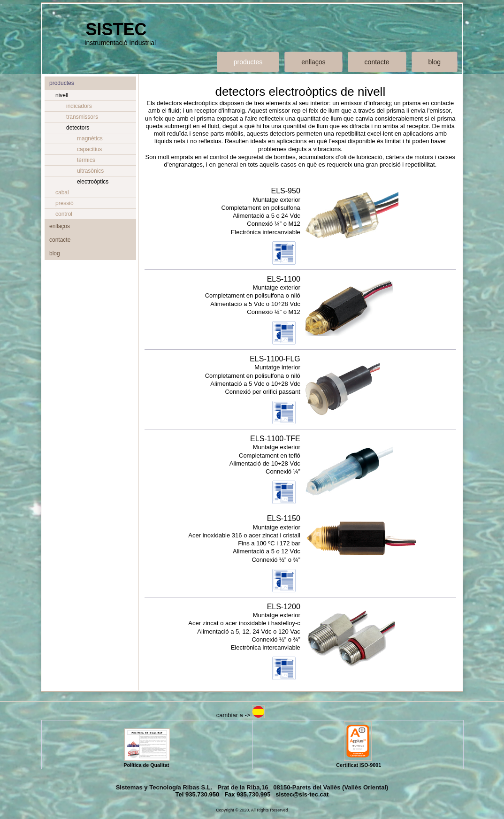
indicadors (79, 106)
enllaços (313, 62)
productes (248, 62)
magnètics (90, 138)
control (64, 214)
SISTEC (116, 29)
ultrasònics (90, 171)
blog (435, 62)
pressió (65, 203)
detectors (78, 128)
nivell (62, 95)
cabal (62, 192)
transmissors (82, 117)
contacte (377, 62)
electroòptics (93, 182)
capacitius (89, 149)
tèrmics (86, 160)
